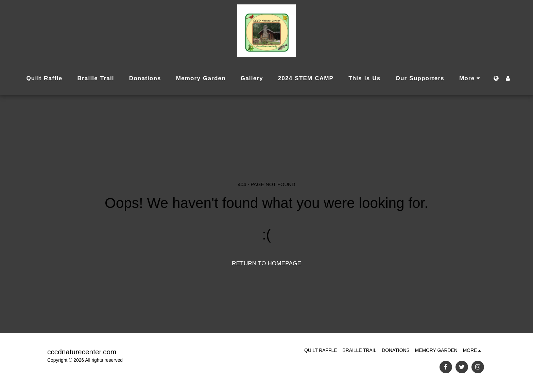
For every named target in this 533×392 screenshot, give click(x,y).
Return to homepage (266, 263)
